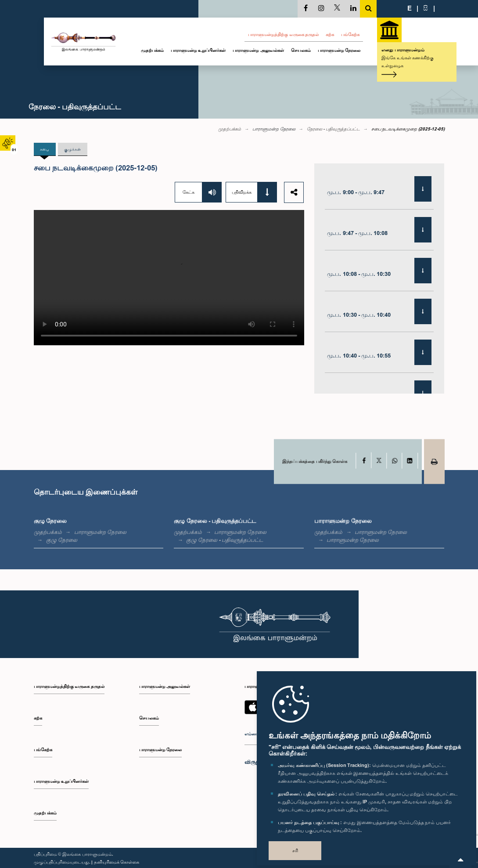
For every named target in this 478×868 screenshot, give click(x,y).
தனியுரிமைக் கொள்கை (117, 862)
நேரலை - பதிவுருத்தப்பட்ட (333, 129)
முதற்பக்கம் (152, 50)
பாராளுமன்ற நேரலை (339, 50)
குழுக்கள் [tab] (75, 149)
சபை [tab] (45, 149)
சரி (295, 850)
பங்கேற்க (350, 34)
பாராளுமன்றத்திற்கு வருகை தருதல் (283, 34)
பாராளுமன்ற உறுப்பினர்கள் (198, 50)
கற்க (330, 34)
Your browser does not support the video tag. (169, 278)
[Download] (423, 189)
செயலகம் (301, 50)
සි (426, 8)
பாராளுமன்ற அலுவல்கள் (258, 50)
